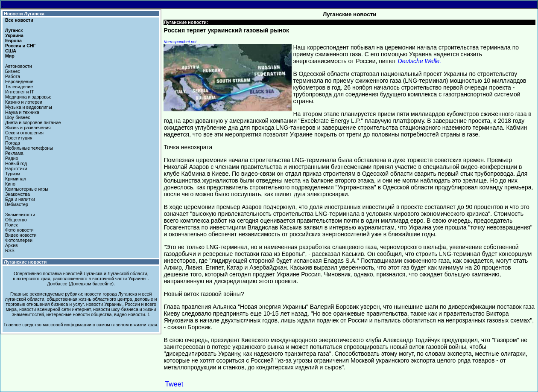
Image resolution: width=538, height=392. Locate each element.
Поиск (12, 225)
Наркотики (16, 168)
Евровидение (19, 81)
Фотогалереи (19, 240)
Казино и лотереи (24, 102)
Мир (10, 56)
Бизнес (13, 71)
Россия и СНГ (20, 46)
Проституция (19, 138)
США (11, 51)
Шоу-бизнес (18, 117)
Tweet (174, 384)
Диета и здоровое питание (33, 122)
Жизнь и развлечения (28, 128)
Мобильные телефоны (29, 148)
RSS (10, 250)
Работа (13, 76)
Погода (13, 143)
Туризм (13, 174)
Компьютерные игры (27, 189)
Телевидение (19, 87)
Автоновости (19, 66)
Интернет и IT (20, 92)
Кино (10, 184)
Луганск (14, 30)
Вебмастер (17, 204)
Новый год (16, 163)
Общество (16, 220)
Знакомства (18, 194)
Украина (14, 35)
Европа (13, 41)
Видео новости (21, 235)
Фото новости (19, 230)
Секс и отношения (24, 133)
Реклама (14, 153)
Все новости (19, 20)
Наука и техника (22, 112)
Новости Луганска (24, 14)
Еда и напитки (20, 199)
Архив (12, 245)
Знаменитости (20, 215)
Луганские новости (25, 262)
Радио (12, 158)
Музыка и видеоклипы (29, 107)
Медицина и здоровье (28, 97)
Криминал (16, 179)
